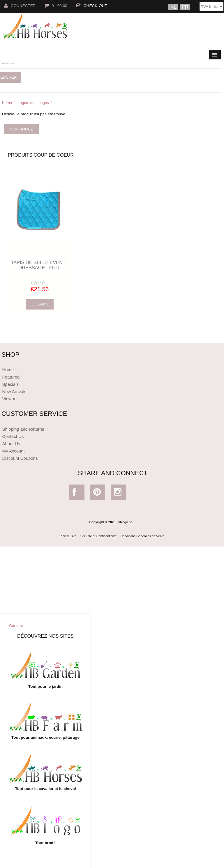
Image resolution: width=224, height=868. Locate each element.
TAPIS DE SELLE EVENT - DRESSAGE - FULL (40, 265)
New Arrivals (14, 391)
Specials (10, 384)
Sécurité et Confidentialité (98, 536)
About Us (11, 444)
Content (16, 626)
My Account (13, 451)
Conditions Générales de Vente (143, 536)
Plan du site (68, 536)
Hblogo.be (125, 522)
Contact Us (13, 436)
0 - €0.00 (56, 6)
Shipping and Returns (23, 429)
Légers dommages (33, 103)
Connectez (20, 6)
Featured (11, 377)
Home (7, 103)
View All (10, 399)
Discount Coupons (20, 458)
